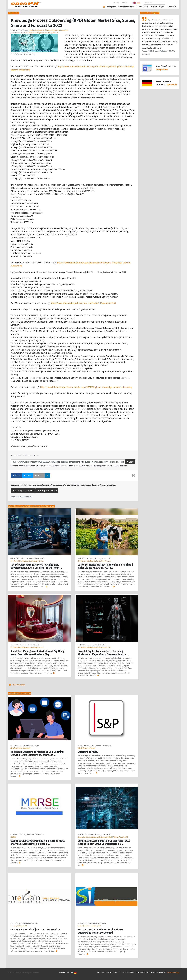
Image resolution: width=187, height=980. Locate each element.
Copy (130, 462)
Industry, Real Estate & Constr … (32, 834)
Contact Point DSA (143, 973)
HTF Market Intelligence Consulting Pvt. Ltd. (42, 33)
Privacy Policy (113, 973)
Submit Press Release (127, 7)
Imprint (125, 3)
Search (170, 3)
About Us (172, 7)
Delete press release (23, 491)
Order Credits (143, 7)
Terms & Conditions (127, 973)
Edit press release (47, 491)
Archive (154, 7)
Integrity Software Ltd (19, 926)
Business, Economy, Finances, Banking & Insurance (49, 30)
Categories (111, 7)
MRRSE (13, 837)
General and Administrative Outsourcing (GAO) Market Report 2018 (103, 837)
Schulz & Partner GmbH (86, 748)
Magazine (163, 7)
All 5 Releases (16, 685)
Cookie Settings (173, 973)
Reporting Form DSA (158, 973)
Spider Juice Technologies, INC (89, 926)
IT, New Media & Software (29, 746)
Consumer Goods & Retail (29, 645)
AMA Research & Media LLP (20, 748)
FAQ (98, 973)
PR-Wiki (117, 3)
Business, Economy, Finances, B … (32, 558)
